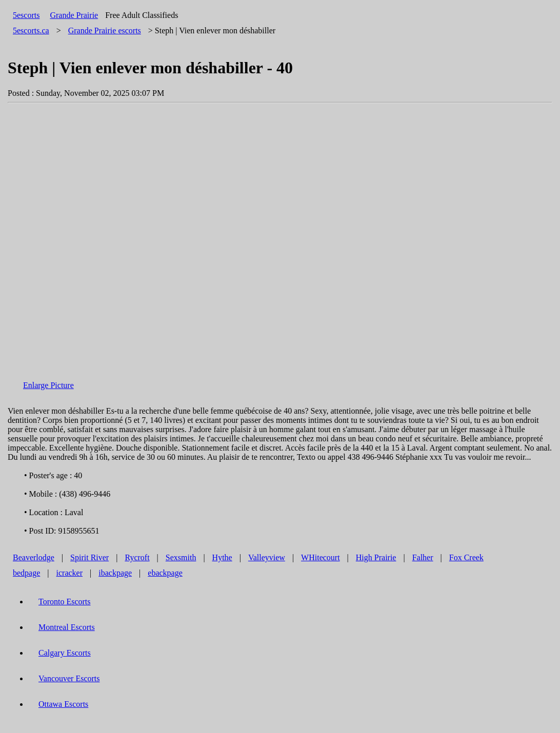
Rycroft (137, 557)
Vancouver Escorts (69, 678)
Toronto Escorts (65, 602)
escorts (105, 30)
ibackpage (115, 573)
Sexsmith (181, 557)
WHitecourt (321, 557)
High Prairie (376, 557)
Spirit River (89, 557)
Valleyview (267, 557)
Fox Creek (466, 557)
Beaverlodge (34, 557)
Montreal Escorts (67, 627)
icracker (70, 573)
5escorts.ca (31, 30)
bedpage (26, 573)
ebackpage (165, 573)
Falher (423, 557)
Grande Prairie (74, 15)
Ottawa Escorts (63, 704)
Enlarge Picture (48, 385)
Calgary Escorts (65, 653)
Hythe (222, 557)
